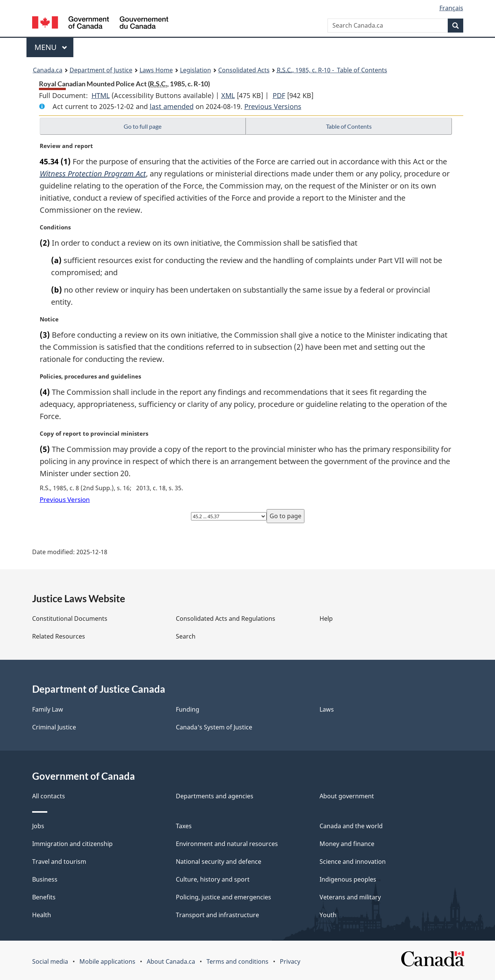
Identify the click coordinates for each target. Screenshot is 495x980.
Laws (327, 709)
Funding (188, 709)
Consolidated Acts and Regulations (226, 619)
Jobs (38, 826)
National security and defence (219, 862)
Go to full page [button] (143, 126)
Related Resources (59, 636)
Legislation (196, 70)
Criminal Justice (54, 727)
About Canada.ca (171, 961)
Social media (50, 961)
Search (186, 636)
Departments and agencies (215, 796)
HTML (101, 95)
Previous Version (65, 499)
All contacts (49, 796)
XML (228, 95)
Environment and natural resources (227, 844)
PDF (279, 95)
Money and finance (347, 844)
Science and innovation (353, 862)
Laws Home (156, 70)
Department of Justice (101, 70)
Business (45, 879)
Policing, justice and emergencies (223, 897)
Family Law (48, 709)
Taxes (184, 826)
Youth (328, 915)
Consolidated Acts (244, 70)
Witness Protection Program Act (93, 174)
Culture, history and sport (213, 879)
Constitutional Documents (70, 619)
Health (42, 915)
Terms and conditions (237, 961)
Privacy (290, 961)
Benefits (44, 897)
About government (347, 796)
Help (326, 619)
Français (451, 8)
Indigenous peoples (348, 879)
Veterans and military (350, 897)
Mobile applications (107, 961)
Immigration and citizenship (72, 844)
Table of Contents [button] (349, 126)
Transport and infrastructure (217, 915)
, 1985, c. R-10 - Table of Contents (332, 70)
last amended (172, 106)
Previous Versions (273, 106)
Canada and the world (351, 826)
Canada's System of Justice (214, 727)
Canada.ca (48, 70)
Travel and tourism (59, 862)
